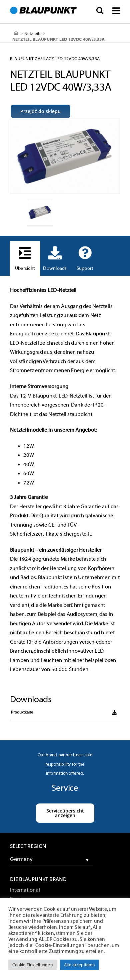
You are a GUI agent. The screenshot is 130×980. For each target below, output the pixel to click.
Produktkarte (22, 712)
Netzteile (33, 33)
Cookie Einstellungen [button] (32, 965)
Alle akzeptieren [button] (79, 965)
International (25, 890)
